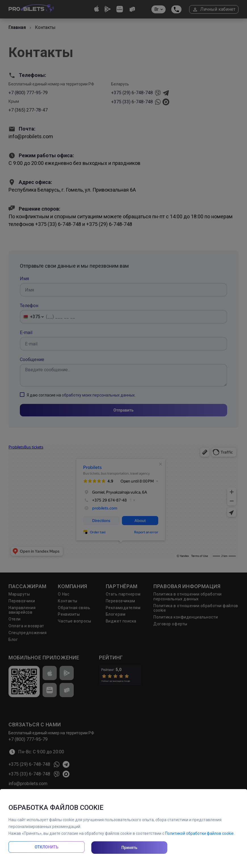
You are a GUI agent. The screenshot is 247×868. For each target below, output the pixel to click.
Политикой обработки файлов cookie (199, 833)
